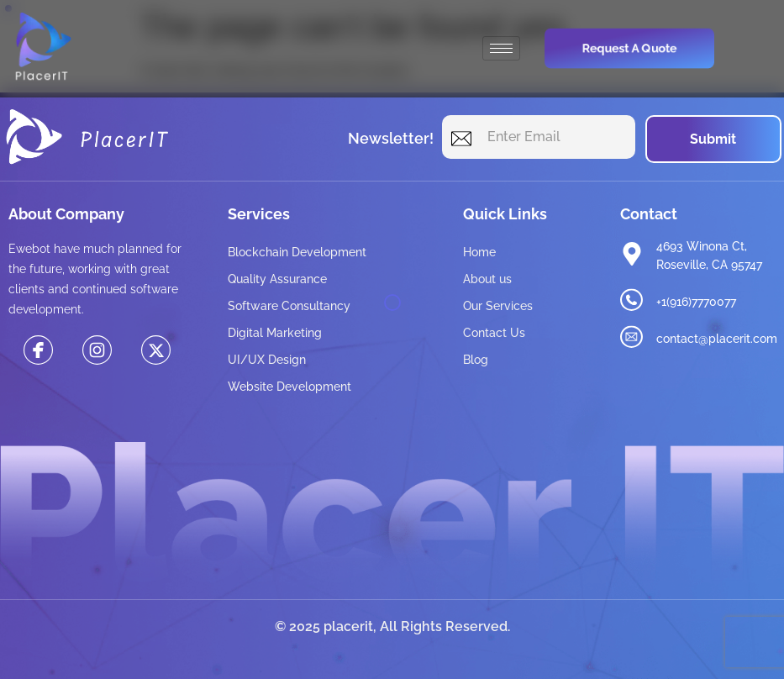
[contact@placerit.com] (632, 337)
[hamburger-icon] (501, 48)
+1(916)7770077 (696, 302)
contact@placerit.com (717, 339)
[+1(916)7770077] (632, 300)
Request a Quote (629, 48)
